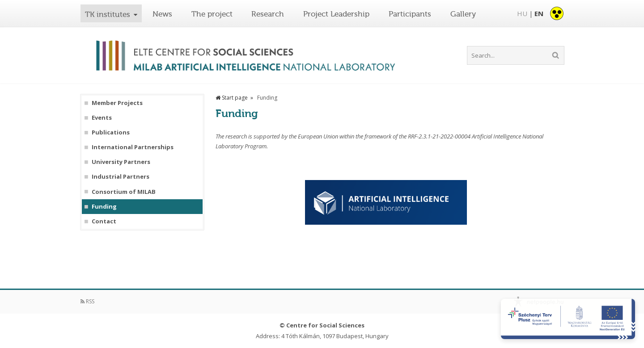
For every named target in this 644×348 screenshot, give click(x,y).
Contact (104, 221)
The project (212, 14)
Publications (111, 132)
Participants (410, 14)
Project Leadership (336, 14)
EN (539, 13)
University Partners (121, 162)
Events (102, 118)
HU (522, 13)
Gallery (463, 14)
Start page (232, 98)
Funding (104, 207)
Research (268, 14)
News (162, 14)
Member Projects (117, 103)
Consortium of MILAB (124, 192)
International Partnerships (133, 147)
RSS (87, 301)
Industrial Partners (121, 177)
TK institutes (108, 14)
